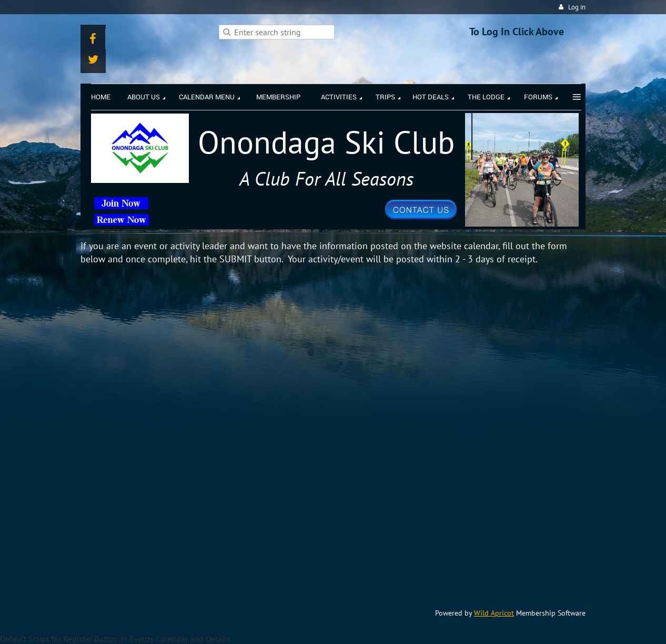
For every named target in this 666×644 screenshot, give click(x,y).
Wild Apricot (494, 613)
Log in (577, 7)
